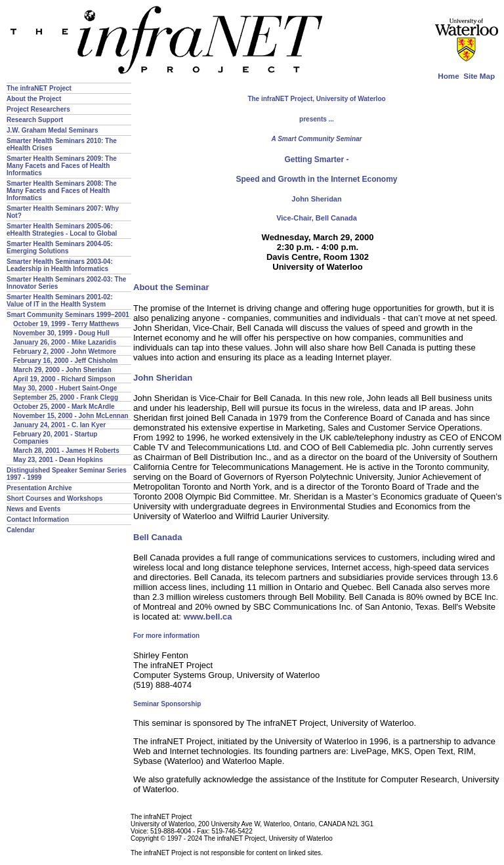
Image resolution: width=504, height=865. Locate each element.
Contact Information (38, 519)
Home (448, 76)
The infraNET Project (39, 88)
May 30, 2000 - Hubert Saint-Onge (65, 388)
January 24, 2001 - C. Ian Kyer (59, 425)
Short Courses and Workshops (55, 498)
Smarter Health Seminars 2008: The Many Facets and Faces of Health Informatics (62, 191)
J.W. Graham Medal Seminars (52, 130)
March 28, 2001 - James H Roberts (66, 451)
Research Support (35, 120)
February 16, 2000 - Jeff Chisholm (66, 361)
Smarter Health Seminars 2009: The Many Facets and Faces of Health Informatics (62, 166)
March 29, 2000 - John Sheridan (62, 370)
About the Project (34, 99)
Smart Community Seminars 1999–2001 (68, 315)
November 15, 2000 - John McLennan (71, 416)
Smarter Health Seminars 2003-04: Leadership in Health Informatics (60, 265)
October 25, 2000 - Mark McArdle (64, 407)
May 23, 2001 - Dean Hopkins (58, 460)
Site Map (479, 76)
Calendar (21, 530)
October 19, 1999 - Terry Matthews (66, 324)
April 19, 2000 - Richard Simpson (64, 379)
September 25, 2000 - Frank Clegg (66, 397)
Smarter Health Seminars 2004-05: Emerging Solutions (60, 247)
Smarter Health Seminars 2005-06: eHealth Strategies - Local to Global (62, 230)
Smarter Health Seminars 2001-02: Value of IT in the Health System (60, 301)
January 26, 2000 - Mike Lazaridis (65, 342)
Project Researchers (38, 109)
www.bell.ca (208, 617)
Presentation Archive (39, 488)
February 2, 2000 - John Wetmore (65, 351)
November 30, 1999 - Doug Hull (61, 333)
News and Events (33, 509)
